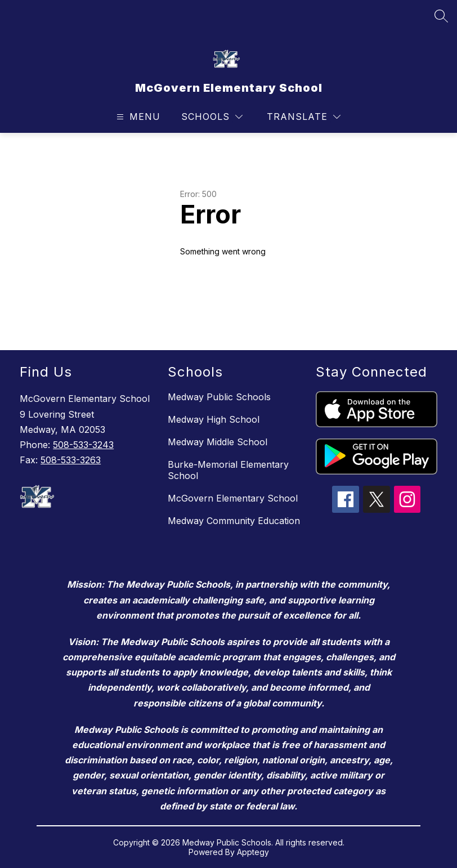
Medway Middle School (218, 442)
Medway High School (214, 419)
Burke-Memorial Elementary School (228, 470)
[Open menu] (137, 117)
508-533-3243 (83, 445)
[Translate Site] (304, 117)
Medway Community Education (234, 521)
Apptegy (253, 852)
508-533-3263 (71, 460)
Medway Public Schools (219, 397)
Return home (212, 289)
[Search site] (441, 16)
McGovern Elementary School (233, 498)
